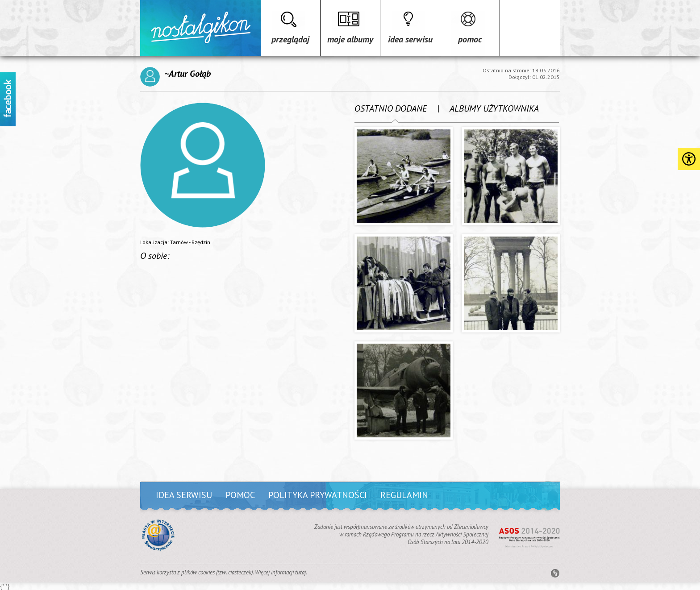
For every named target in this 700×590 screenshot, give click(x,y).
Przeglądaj (290, 39)
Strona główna (200, 28)
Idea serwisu (410, 39)
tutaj (300, 572)
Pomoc (470, 39)
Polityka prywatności (318, 495)
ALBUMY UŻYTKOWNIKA (494, 108)
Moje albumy (350, 39)
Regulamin (404, 495)
